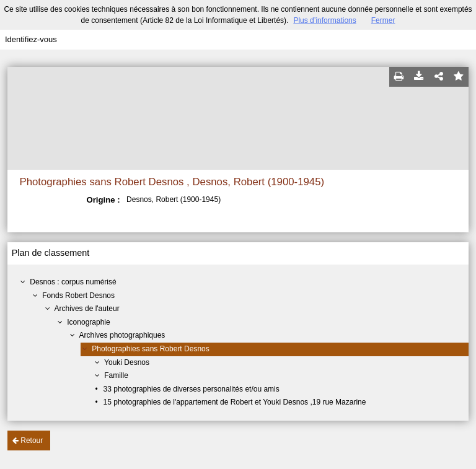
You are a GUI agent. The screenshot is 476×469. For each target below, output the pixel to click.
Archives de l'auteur (87, 309)
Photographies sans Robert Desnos (150, 349)
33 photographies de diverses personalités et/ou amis (192, 389)
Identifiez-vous (31, 39)
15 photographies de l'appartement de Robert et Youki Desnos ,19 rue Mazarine (235, 402)
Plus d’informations (324, 20)
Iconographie (88, 322)
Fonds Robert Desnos (78, 296)
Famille (116, 375)
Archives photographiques (122, 335)
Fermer (383, 20)
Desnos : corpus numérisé (73, 282)
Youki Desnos (127, 362)
